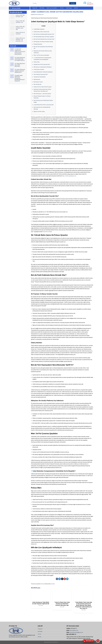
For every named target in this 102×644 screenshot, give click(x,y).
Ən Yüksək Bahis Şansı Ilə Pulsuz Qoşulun (44, 37)
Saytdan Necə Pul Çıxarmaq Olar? (42, 64)
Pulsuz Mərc (37, 62)
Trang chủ (35, 8)
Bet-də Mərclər (38, 84)
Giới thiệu (42, 8)
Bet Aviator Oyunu (38, 82)
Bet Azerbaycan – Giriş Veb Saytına (42, 94)
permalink (53, 584)
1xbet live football (47, 232)
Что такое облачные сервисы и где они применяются (20, 71)
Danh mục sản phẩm (52, 8)
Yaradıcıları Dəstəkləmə (40, 77)
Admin (42, 14)
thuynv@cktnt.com (74, 630)
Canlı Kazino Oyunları (39, 69)
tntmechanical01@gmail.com (76, 632)
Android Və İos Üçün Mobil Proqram (42, 87)
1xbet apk (43, 584)
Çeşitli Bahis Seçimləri (39, 29)
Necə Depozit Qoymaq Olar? (41, 74)
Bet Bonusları (37, 79)
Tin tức (62, 8)
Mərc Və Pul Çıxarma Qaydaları (41, 55)
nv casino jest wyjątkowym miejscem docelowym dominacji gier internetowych (20, 52)
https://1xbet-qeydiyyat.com (69, 176)
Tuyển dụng (69, 8)
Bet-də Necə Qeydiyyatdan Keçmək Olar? (44, 34)
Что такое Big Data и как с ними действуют (20, 65)
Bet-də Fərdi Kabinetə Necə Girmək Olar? (44, 39)
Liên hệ (76, 8)
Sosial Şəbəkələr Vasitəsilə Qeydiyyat (43, 72)
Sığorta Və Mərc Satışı (39, 111)
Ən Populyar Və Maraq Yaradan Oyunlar (43, 42)
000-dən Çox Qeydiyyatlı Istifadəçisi (43, 67)
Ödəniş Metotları (38, 44)
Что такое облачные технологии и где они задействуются (20, 59)
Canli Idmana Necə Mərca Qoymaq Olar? (44, 105)
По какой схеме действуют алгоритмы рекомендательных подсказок (20, 78)
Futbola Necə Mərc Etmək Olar (41, 32)
